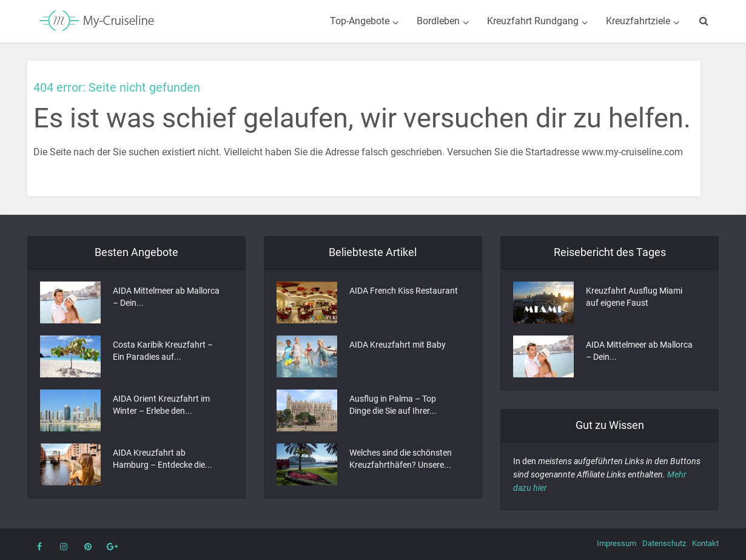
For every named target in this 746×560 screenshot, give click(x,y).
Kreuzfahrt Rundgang (533, 21)
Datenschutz (664, 543)
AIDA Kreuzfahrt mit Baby (398, 345)
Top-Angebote (360, 21)
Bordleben (438, 21)
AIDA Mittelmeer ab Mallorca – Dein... (166, 297)
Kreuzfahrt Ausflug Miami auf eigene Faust (634, 297)
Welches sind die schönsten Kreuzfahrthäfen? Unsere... (401, 459)
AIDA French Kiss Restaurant (404, 291)
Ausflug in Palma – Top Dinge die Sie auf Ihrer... (393, 405)
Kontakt (705, 543)
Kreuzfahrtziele (638, 21)
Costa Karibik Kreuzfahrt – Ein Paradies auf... (163, 351)
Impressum (617, 543)
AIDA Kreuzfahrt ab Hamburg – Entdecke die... (163, 459)
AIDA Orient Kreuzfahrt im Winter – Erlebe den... (161, 405)
